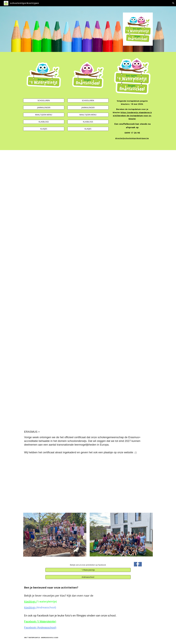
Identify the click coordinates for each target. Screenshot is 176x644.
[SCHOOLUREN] (44, 101)
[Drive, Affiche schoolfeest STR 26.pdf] (121, 204)
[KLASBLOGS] (44, 122)
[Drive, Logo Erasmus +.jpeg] (55, 484)
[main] (132, 123)
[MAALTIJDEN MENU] (44, 115)
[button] (173, 3)
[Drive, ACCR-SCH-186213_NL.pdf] (121, 484)
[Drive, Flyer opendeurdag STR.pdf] (121, 338)
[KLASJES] (44, 129)
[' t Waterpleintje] (88, 570)
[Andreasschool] (88, 577)
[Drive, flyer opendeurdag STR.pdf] (55, 338)
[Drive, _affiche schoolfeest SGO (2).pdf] (55, 204)
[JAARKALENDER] (44, 108)
